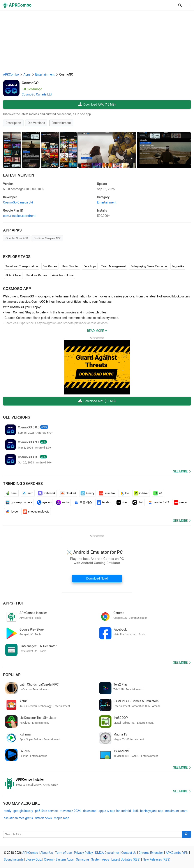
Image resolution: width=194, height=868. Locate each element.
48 (158, 493)
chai (138, 502)
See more (180, 471)
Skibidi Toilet (13, 275)
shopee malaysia (36, 512)
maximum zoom (176, 811)
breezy (87, 493)
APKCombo (11, 74)
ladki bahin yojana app (148, 811)
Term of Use (63, 853)
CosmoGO (30, 83)
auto (28, 493)
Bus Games (50, 266)
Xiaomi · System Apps (59, 859)
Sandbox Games (37, 275)
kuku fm (107, 493)
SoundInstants (14, 859)
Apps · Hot (14, 603)
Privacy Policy (83, 853)
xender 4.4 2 (159, 502)
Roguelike (178, 266)
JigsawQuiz (34, 859)
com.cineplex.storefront (19, 216)
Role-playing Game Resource (149, 266)
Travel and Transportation (22, 266)
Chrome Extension (151, 853)
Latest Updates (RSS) (126, 859)
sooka (63, 502)
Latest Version (19, 175)
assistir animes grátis (18, 818)
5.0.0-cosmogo (23, 189)
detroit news (43, 818)
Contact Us (129, 853)
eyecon (44, 502)
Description (13, 123)
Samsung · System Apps (93, 859)
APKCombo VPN (177, 853)
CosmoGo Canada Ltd (37, 94)
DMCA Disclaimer (107, 853)
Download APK (97, 105)
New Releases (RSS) (157, 859)
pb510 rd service (46, 811)
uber (122, 502)
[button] (180, 5)
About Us (47, 853)
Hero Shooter (70, 266)
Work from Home (63, 275)
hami (11, 493)
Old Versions (36, 123)
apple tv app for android (115, 811)
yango (180, 502)
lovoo (12, 512)
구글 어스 (83, 502)
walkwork (47, 493)
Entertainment (61, 123)
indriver (141, 493)
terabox (104, 502)
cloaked (68, 493)
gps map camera (19, 502)
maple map (62, 818)
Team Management (113, 266)
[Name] (93, 834)
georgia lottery (23, 811)
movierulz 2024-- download (78, 811)
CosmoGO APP (17, 289)
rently (7, 811)
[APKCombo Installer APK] (97, 782)
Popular (12, 675)
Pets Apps (90, 266)
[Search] (187, 834)
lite (124, 493)
